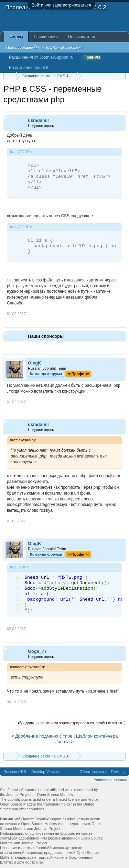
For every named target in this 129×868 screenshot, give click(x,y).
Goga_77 (37, 651)
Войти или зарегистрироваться (61, 5)
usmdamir (39, 120)
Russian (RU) (15, 772)
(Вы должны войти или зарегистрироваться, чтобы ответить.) (72, 723)
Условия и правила (111, 780)
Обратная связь (93, 772)
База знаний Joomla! (29, 68)
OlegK (34, 363)
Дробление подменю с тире (44, 736)
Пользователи (82, 37)
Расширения (46, 37)
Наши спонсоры (46, 336)
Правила (92, 57)
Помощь (119, 772)
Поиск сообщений (22, 47)
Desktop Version (45, 772)
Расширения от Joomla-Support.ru (41, 57)
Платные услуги (49, 47)
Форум (16, 37)
